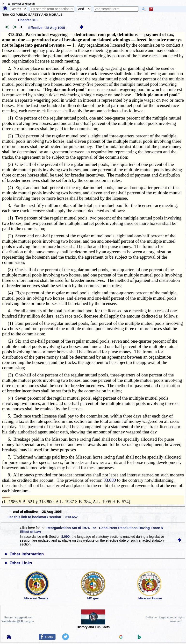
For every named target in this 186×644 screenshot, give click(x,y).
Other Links (21, 563)
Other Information (27, 554)
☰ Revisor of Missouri (20, 4)
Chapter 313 (28, 20)
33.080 (110, 480)
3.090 (65, 537)
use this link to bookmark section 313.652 (43, 517)
